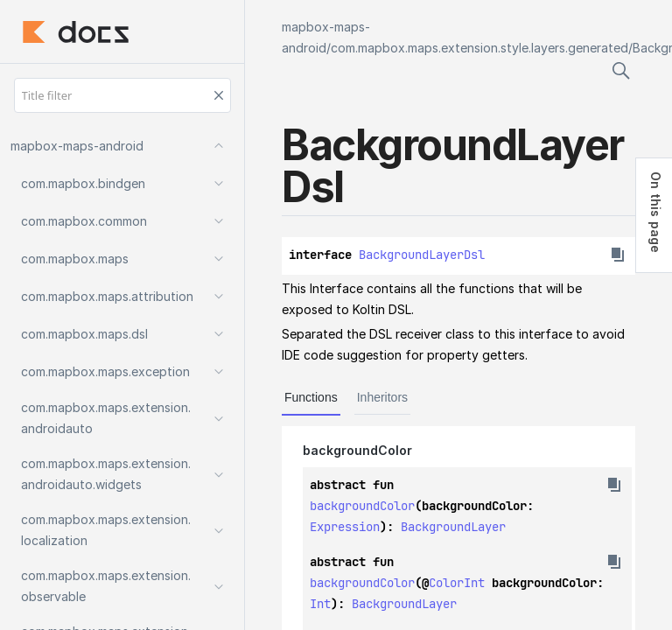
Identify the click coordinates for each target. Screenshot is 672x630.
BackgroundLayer (453, 527)
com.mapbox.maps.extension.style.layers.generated (479, 48)
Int (320, 604)
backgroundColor (362, 506)
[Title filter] (122, 95)
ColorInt (457, 583)
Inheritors (382, 397)
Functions (311, 397)
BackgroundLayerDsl (422, 255)
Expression (345, 527)
